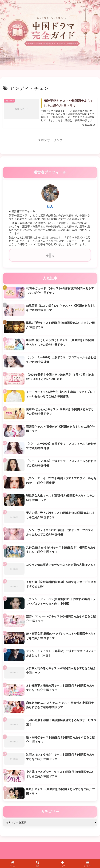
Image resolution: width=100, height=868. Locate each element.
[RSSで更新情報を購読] (53, 256)
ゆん (50, 207)
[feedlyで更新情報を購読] (47, 256)
